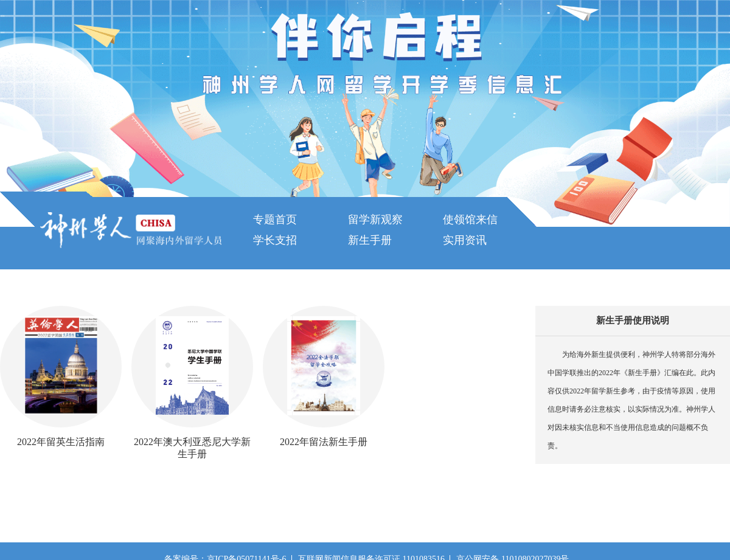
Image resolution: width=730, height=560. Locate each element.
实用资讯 (465, 240)
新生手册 (370, 240)
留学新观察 (375, 220)
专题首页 (275, 220)
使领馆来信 (470, 220)
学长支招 (275, 240)
